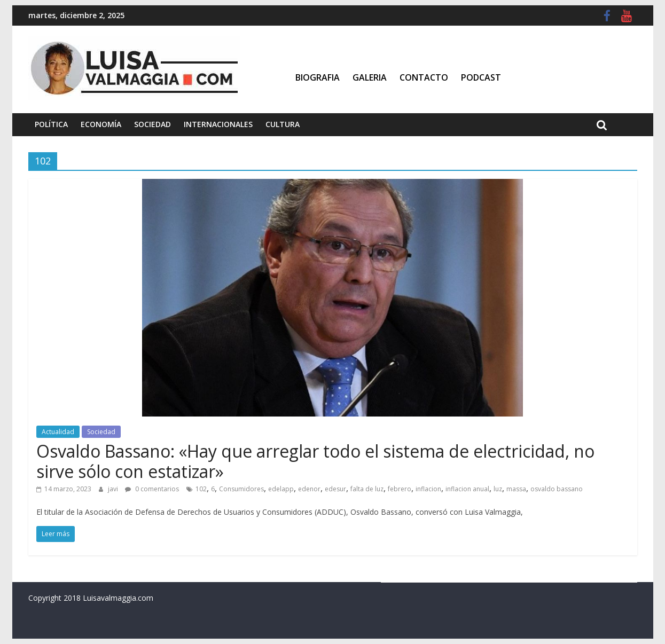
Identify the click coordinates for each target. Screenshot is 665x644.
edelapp (281, 489)
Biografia (318, 77)
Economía (101, 124)
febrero (400, 489)
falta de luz (367, 489)
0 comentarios (152, 489)
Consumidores (241, 489)
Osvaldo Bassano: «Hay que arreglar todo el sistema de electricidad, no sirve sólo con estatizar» (315, 461)
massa (516, 489)
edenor (309, 489)
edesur (335, 489)
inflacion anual (467, 489)
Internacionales (218, 124)
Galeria (370, 77)
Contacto (424, 77)
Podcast (481, 77)
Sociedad (152, 124)
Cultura (283, 124)
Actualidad (58, 432)
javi (114, 489)
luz (498, 489)
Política (51, 124)
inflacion (428, 489)
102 (201, 489)
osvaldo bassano (557, 489)
